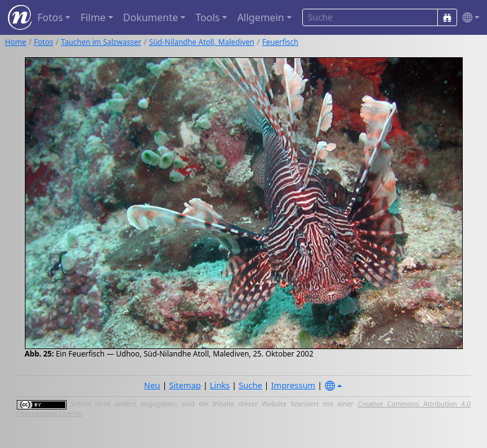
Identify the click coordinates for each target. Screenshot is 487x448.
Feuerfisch (281, 42)
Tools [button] (207, 17)
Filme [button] (93, 17)
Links (220, 385)
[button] (468, 18)
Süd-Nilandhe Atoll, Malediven (202, 42)
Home (16, 42)
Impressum (293, 385)
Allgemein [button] (260, 17)
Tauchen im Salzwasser (101, 42)
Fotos (44, 42)
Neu (152, 385)
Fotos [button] (50, 17)
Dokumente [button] (151, 17)
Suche (251, 385)
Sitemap (185, 385)
